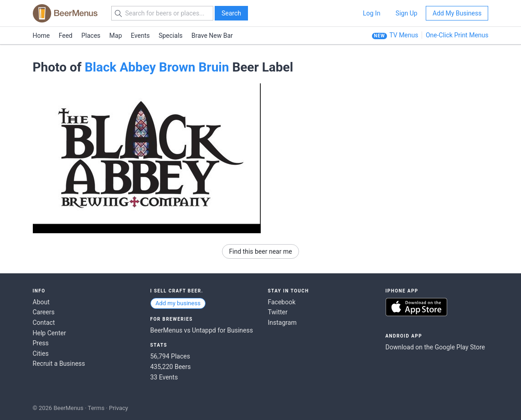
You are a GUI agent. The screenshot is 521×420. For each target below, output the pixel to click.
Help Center (49, 333)
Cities (41, 353)
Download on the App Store (416, 307)
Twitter (278, 312)
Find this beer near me (260, 251)
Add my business (178, 303)
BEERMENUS (65, 13)
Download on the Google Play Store (435, 347)
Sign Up (407, 13)
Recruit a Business (59, 364)
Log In (371, 13)
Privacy (119, 408)
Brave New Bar (212, 36)
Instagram (282, 323)
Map (116, 36)
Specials (171, 36)
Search (231, 13)
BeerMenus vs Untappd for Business (202, 330)
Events (140, 36)
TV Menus (404, 35)
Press (41, 343)
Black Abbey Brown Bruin (157, 67)
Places (91, 36)
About (41, 302)
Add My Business (457, 13)
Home (41, 36)
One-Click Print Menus (457, 35)
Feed (66, 36)
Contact (44, 323)
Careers (44, 312)
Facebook (282, 302)
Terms (96, 408)
